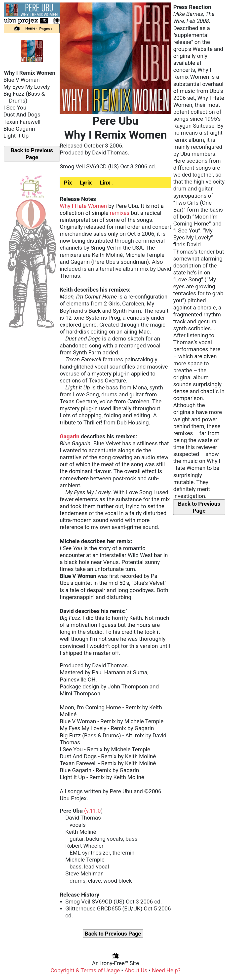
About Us (136, 970)
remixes (120, 213)
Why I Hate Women (83, 206)
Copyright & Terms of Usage (85, 970)
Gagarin (69, 436)
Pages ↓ (46, 29)
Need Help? (166, 970)
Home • (31, 28)
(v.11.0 (92, 811)
